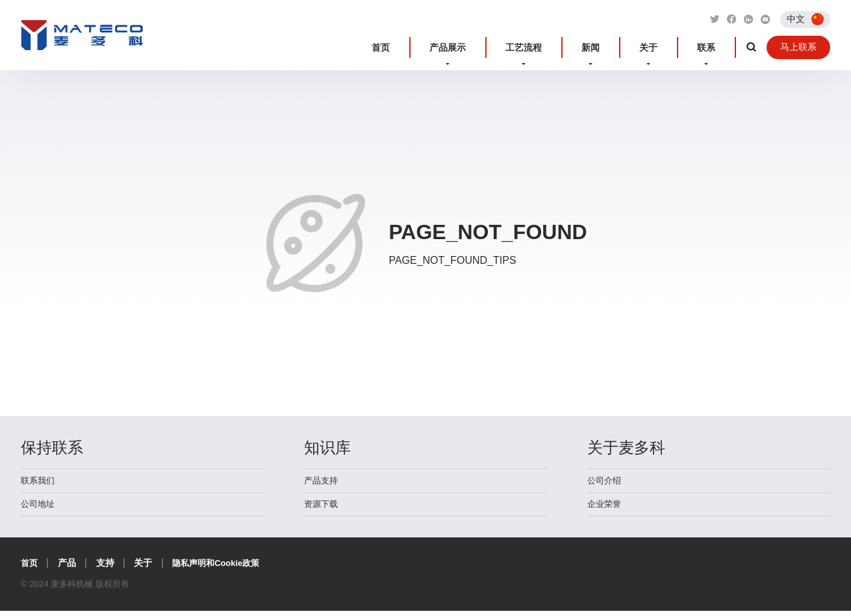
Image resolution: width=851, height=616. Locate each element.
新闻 (628, 48)
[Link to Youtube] (765, 19)
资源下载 (322, 508)
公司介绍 (605, 482)
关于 (669, 48)
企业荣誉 (605, 508)
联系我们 (39, 482)
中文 (796, 19)
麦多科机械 (82, 41)
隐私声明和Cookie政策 (221, 568)
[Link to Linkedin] (746, 19)
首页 (464, 48)
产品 (68, 568)
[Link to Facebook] (728, 19)
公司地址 (39, 508)
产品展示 (515, 48)
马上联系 (796, 47)
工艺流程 (576, 48)
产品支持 (322, 482)
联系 (711, 48)
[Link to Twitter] (710, 19)
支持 (107, 568)
